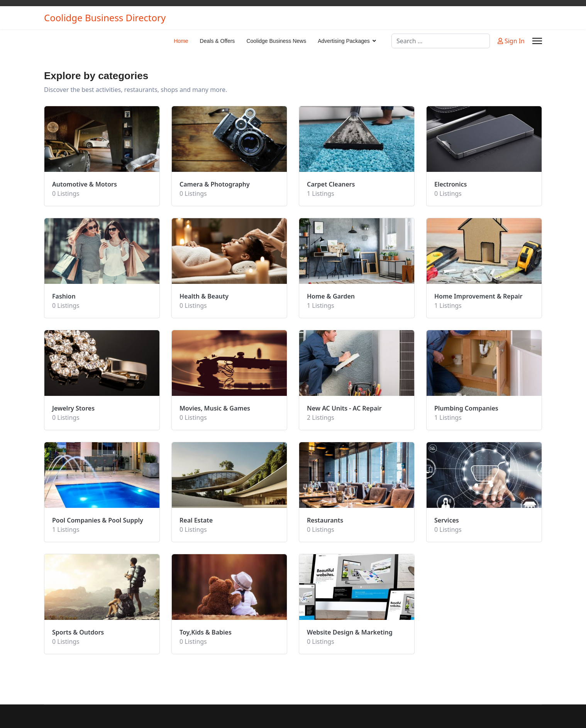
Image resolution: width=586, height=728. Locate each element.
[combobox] (441, 41)
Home (181, 41)
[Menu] (537, 41)
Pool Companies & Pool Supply (98, 520)
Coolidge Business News (276, 41)
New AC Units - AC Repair (344, 408)
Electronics (451, 184)
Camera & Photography (215, 184)
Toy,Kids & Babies (206, 632)
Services (447, 520)
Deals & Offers (218, 41)
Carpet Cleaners (331, 184)
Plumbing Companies (466, 408)
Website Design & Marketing (350, 632)
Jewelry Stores (73, 408)
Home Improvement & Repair (478, 296)
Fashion (64, 296)
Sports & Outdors (78, 632)
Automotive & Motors (85, 184)
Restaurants (325, 520)
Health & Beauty (204, 296)
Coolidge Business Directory (105, 18)
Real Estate (196, 520)
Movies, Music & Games (215, 408)
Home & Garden (331, 296)
